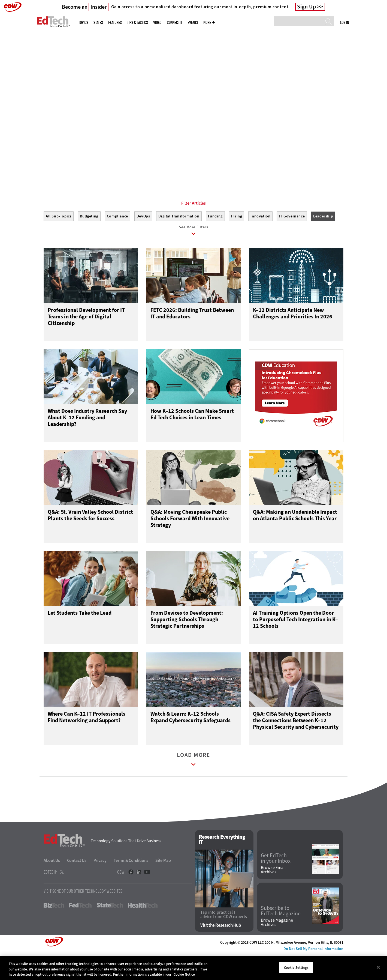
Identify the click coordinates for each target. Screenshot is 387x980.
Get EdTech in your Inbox (276, 884)
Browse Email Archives (273, 896)
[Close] (378, 967)
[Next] (369, 83)
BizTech (54, 931)
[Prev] (18, 83)
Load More (194, 786)
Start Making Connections (70, 138)
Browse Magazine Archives (277, 948)
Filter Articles (194, 228)
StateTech (110, 931)
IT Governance (292, 241)
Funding (215, 241)
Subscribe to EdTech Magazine (281, 937)
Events (193, 23)
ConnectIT (174, 23)
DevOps (143, 241)
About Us (52, 886)
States (98, 23)
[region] (194, 968)
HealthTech (143, 931)
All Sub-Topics (59, 241)
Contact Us (77, 886)
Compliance (117, 241)
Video (157, 23)
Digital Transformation (179, 241)
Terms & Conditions (131, 886)
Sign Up (307, 7)
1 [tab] (188, 164)
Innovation (260, 241)
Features (115, 23)
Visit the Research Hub (221, 951)
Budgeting (89, 241)
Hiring (237, 241)
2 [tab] (197, 164)
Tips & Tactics (137, 23)
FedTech (80, 931)
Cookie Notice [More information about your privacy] (184, 974)
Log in (344, 22)
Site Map (163, 886)
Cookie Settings (296, 967)
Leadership (323, 241)
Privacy (100, 886)
